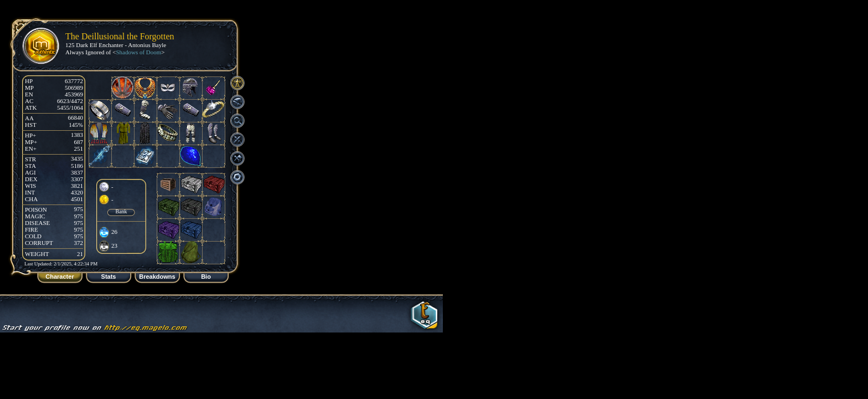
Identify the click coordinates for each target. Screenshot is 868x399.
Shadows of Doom (138, 52)
